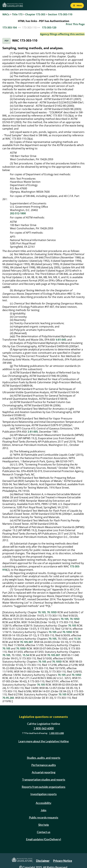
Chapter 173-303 (35, 14)
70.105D (52, 612)
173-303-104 (10, 28)
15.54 (77, 639)
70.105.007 (26, 642)
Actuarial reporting (44, 772)
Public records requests (44, 817)
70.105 (42, 612)
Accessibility (43, 803)
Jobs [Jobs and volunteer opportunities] (43, 810)
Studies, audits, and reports (44, 758)
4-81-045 (61, 340)
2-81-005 (33, 432)
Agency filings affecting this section (62, 34)
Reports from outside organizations (43, 787)
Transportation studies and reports (44, 779)
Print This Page (75, 24)
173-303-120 (49, 28)
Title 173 (17, 14)
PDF (7, 41)
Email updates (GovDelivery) (43, 839)
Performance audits (44, 765)
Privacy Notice (63, 861)
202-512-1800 (18, 213)
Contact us (44, 832)
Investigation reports (43, 794)
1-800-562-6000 (43, 728)
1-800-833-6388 (56, 733)
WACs (6, 14)
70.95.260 (8, 698)
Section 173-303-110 (60, 14)
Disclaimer (43, 861)
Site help (44, 825)
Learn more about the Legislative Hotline (44, 741)
